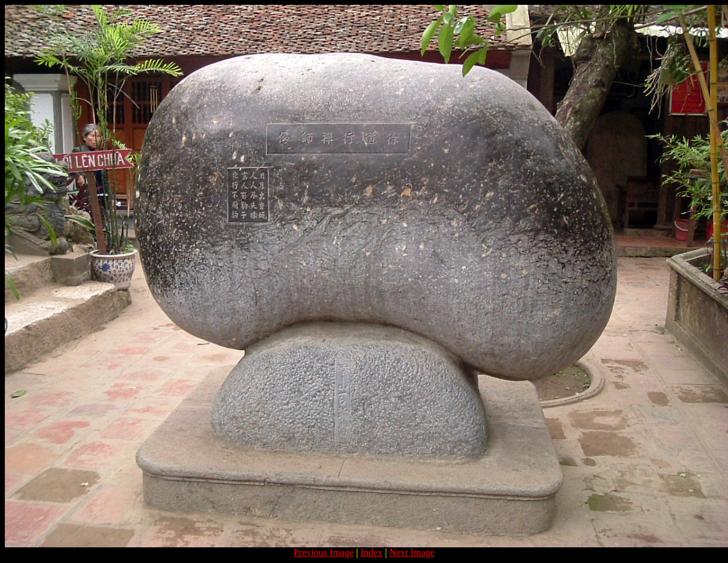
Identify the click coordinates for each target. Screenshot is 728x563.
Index (371, 552)
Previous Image (324, 552)
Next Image (412, 552)
